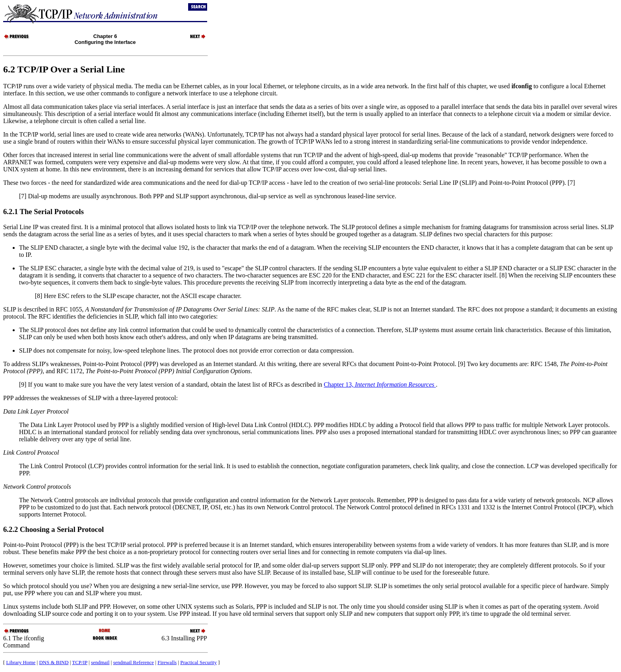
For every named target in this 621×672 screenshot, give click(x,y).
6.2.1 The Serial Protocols (43, 212)
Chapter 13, (380, 384)
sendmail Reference (134, 662)
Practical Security (198, 662)
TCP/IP (80, 662)
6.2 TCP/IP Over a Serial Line (64, 69)
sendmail (100, 662)
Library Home (21, 662)
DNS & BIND (54, 662)
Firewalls (167, 662)
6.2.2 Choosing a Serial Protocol (53, 529)
